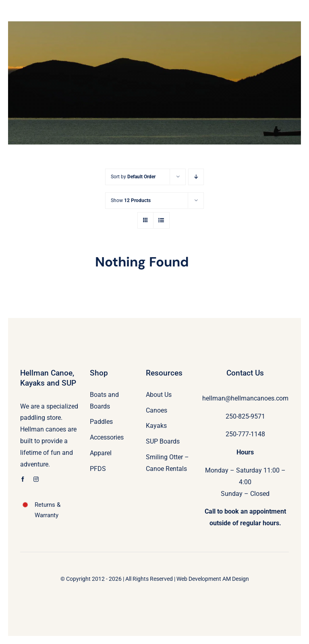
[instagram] (36, 479)
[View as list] (161, 220)
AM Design (236, 579)
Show (131, 200)
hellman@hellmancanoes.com (245, 398)
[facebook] (23, 479)
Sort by (133, 177)
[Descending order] (196, 177)
